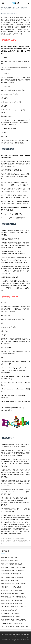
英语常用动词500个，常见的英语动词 (11, 587)
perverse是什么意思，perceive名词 (11, 617)
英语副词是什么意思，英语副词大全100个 (12, 603)
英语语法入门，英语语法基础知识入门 (11, 564)
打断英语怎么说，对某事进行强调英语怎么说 (13, 607)
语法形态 (24, 635)
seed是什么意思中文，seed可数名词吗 (12, 590)
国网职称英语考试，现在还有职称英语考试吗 (13, 584)
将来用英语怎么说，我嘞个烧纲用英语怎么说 (13, 597)
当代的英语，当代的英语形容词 (10, 561)
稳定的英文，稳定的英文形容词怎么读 (11, 600)
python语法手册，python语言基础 (10, 613)
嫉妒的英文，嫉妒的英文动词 (9, 557)
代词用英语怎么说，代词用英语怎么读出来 (13, 594)
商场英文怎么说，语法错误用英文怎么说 (12, 577)
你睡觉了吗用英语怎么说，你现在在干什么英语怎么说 (14, 627)
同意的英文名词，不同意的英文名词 (15, 539)
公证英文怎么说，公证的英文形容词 (11, 574)
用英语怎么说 (9, 635)
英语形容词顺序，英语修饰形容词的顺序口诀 (13, 620)
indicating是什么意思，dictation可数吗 (11, 623)
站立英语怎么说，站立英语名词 (10, 580)
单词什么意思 (17, 635)
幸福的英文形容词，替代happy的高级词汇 (12, 571)
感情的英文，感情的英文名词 (9, 610)
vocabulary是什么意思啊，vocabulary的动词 (13, 567)
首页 (3, 635)
